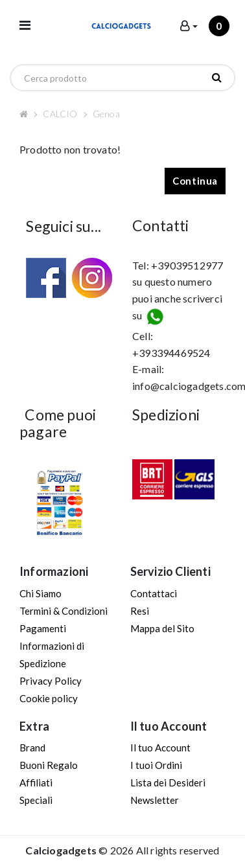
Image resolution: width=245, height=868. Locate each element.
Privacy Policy (51, 681)
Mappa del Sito (162, 628)
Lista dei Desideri (168, 782)
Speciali (36, 800)
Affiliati (36, 782)
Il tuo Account (160, 748)
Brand (32, 748)
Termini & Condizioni (64, 611)
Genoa (106, 114)
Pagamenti (43, 628)
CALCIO (60, 114)
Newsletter (155, 800)
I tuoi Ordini (156, 765)
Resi (140, 611)
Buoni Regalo (49, 765)
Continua (195, 181)
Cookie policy (49, 698)
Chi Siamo (41, 593)
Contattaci (154, 593)
